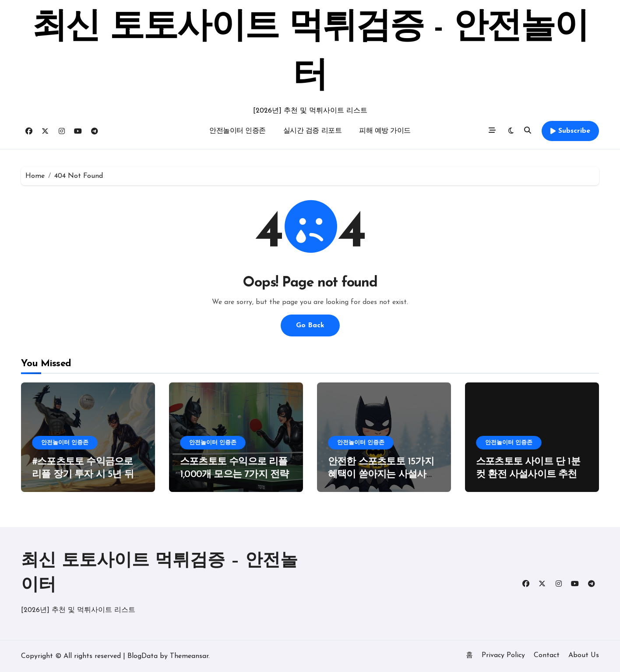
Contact (547, 655)
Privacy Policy (503, 655)
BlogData (143, 656)
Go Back (310, 325)
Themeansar (189, 656)
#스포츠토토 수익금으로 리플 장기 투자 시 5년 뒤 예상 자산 (83, 474)
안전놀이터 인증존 (238, 131)
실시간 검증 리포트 (312, 131)
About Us (584, 655)
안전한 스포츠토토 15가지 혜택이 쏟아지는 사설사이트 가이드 (382, 474)
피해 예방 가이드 (385, 131)
